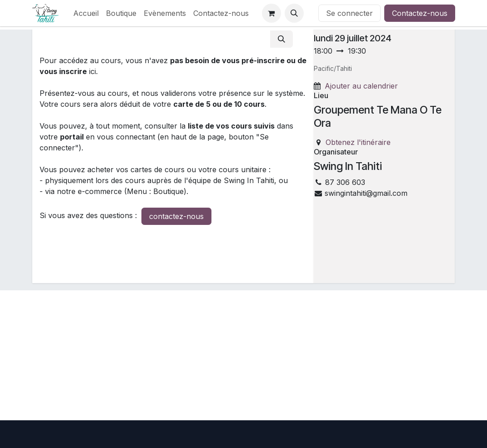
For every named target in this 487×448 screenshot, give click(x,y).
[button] (294, 13)
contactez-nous (176, 216)
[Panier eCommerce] (271, 13)
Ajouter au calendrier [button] (361, 86)
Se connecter (349, 13)
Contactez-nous (420, 13)
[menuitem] (86, 13)
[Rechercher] (281, 39)
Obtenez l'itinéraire (358, 142)
